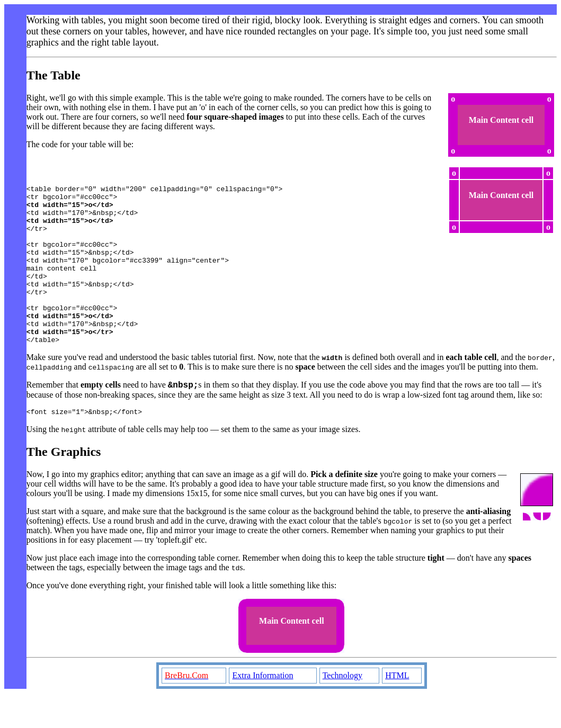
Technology (342, 710)
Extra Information (262, 710)
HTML (397, 710)
